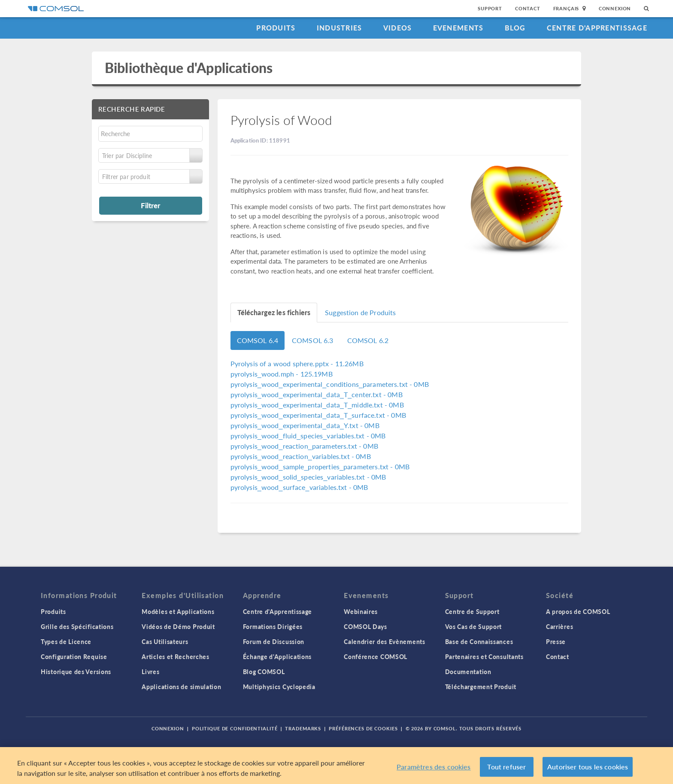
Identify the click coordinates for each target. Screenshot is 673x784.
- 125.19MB (282, 374)
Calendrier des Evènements (385, 641)
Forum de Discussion (274, 641)
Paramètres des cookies (434, 767)
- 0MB (330, 384)
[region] (336, 766)
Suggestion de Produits (360, 312)
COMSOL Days (365, 626)
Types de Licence (66, 641)
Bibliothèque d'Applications (189, 68)
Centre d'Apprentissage (597, 28)
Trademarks (303, 728)
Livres (150, 672)
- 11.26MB (297, 363)
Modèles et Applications (178, 611)
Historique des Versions (76, 672)
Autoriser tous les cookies (588, 767)
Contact (528, 8)
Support (490, 8)
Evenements (458, 28)
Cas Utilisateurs (165, 641)
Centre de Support (472, 611)
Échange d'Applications (277, 656)
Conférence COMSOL (376, 656)
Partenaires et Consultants (484, 656)
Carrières (559, 626)
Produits (276, 28)
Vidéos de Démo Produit (178, 626)
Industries (340, 28)
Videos (398, 28)
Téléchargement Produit (481, 687)
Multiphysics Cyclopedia (279, 687)
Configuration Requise (74, 656)
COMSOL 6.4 (258, 340)
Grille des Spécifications (77, 626)
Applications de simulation (181, 687)
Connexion (615, 8)
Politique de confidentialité (235, 728)
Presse (556, 641)
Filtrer (150, 205)
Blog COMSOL (264, 672)
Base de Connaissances (479, 641)
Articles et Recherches (175, 656)
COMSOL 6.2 (368, 340)
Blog (515, 28)
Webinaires (361, 611)
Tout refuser (506, 767)
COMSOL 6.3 (313, 340)
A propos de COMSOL (578, 611)
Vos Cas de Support (474, 626)
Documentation (468, 672)
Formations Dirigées (273, 626)
